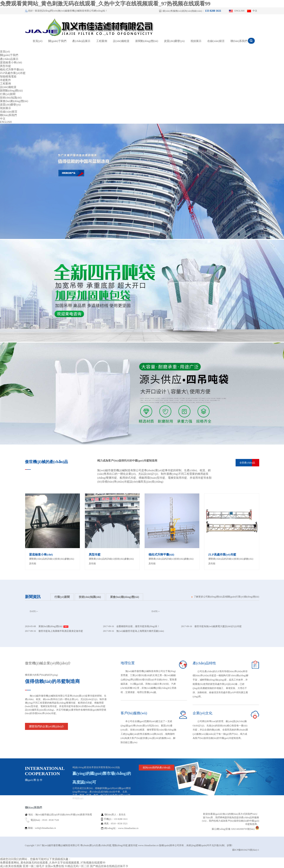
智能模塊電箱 (8, 77)
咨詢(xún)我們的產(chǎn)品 (157, 768)
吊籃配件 (5, 80)
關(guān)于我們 (57, 41)
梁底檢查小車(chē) (11, 63)
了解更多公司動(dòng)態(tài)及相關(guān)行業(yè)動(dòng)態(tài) (227, 597)
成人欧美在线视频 (11, 866)
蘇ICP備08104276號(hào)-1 (246, 850)
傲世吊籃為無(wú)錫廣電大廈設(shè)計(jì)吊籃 (218, 626)
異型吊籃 (5, 66)
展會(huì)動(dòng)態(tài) (14, 101)
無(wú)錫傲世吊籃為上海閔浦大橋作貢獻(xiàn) (140, 631)
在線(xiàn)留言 (216, 41)
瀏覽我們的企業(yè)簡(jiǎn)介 (47, 726)
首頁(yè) (38, 41)
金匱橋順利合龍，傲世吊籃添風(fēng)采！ (138, 626)
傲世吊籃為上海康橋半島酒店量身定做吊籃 (61, 631)
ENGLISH (239, 11)
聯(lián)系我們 (239, 41)
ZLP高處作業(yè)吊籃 (13, 73)
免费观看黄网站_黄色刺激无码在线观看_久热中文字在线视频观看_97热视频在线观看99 (105, 4)
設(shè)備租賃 (121, 41)
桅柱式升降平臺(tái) (12, 70)
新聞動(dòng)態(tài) (147, 41)
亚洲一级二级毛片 (34, 866)
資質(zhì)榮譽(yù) (174, 41)
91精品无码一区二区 (77, 866)
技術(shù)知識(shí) (11, 98)
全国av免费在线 (55, 866)
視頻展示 (196, 41)
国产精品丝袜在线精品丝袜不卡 (109, 866)
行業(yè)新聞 (8, 94)
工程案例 (102, 41)
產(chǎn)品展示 (81, 41)
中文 (255, 11)
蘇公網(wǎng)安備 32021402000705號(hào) (235, 829)
